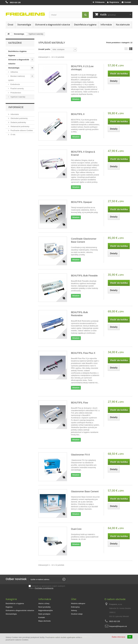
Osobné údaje (77, 614)
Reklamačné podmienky (20, 126)
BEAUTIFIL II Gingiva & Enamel (83, 153)
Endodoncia (15, 84)
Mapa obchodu (45, 621)
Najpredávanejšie (46, 610)
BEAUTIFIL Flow (80, 403)
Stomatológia (24, 25)
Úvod (10, 25)
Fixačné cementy (17, 89)
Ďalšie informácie (119, 637)
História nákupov (78, 603)
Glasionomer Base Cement (85, 492)
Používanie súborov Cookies (21, 130)
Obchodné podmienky (19, 118)
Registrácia (113, 2)
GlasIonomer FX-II (80, 455)
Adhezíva (14, 72)
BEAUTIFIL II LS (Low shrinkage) (82, 68)
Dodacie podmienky (18, 122)
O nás (13, 134)
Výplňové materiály (18, 97)
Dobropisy (75, 607)
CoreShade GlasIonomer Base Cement (84, 240)
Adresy (74, 610)
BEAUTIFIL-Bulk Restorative (79, 314)
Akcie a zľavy (44, 603)
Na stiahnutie (123, 25)
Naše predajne (44, 614)
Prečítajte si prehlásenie (44, 588)
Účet (74, 599)
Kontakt (126, 2)
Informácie (106, 25)
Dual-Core (76, 529)
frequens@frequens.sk (118, 626)
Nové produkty (45, 607)
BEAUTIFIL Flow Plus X (83, 353)
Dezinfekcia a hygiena (85, 25)
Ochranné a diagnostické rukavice (53, 25)
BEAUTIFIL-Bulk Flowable (84, 276)
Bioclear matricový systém (17, 78)
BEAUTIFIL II (78, 114)
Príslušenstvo (15, 93)
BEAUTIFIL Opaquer (82, 202)
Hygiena (12, 55)
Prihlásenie (99, 2)
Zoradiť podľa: (44, 49)
